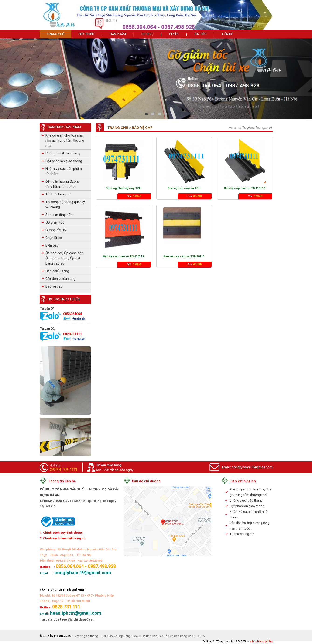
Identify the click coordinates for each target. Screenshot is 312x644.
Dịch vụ (147, 34)
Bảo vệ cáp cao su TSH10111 (184, 256)
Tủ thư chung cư (58, 194)
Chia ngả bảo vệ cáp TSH (123, 188)
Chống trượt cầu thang (63, 153)
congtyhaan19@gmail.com (252, 467)
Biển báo (52, 245)
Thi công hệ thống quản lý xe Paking (65, 205)
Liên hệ (228, 34)
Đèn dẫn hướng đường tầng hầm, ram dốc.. (63, 184)
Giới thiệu (86, 34)
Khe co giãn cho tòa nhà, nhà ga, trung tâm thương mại (65, 141)
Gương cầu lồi (56, 230)
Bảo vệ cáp (54, 286)
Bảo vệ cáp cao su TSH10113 (245, 188)
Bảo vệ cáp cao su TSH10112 (123, 256)
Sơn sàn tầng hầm (59, 215)
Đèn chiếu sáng (57, 271)
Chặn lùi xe (54, 238)
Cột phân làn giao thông (64, 161)
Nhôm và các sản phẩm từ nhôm (64, 171)
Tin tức (200, 34)
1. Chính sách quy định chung (61, 533)
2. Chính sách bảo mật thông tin (63, 538)
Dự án (174, 34)
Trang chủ (55, 34)
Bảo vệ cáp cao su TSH (184, 188)
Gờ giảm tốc (55, 222)
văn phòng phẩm (261, 641)
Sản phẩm (118, 34)
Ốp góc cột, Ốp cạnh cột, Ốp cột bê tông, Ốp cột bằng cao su (64, 258)
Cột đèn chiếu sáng (60, 279)
